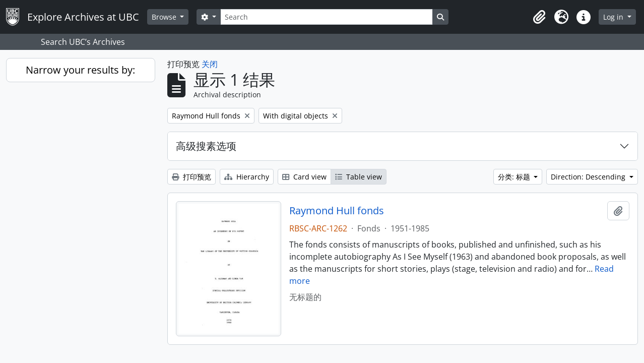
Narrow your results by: (80, 70)
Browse (165, 17)
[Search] (327, 17)
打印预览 (191, 177)
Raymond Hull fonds (337, 211)
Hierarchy (247, 177)
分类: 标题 (515, 177)
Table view (359, 177)
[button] (539, 17)
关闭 (210, 64)
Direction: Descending (589, 177)
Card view (304, 177)
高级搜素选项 (206, 146)
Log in (614, 17)
